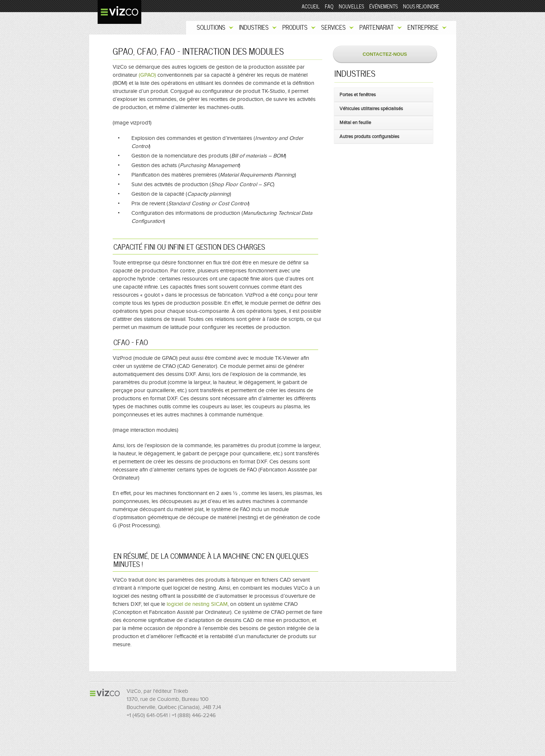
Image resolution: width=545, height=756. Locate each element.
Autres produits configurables (369, 136)
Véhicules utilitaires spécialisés (371, 108)
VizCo (118, 10)
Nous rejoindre (421, 7)
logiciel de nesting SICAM (197, 604)
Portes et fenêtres (358, 95)
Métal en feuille (355, 122)
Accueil (311, 7)
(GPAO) (147, 75)
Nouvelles (351, 7)
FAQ (329, 7)
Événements (384, 7)
